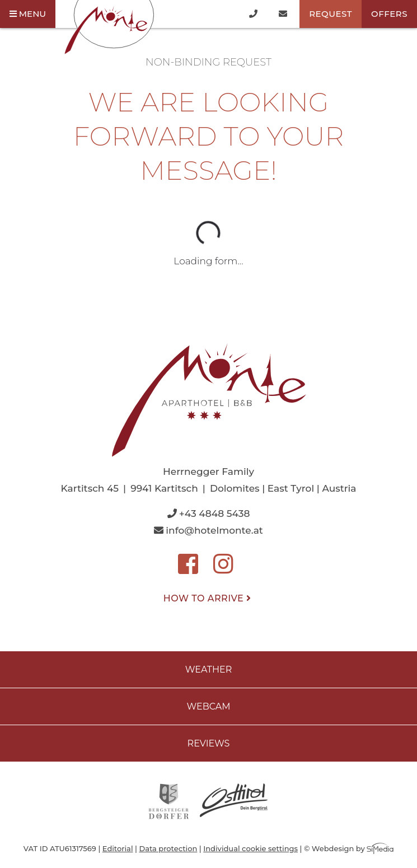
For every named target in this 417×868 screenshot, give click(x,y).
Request (331, 14)
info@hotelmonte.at (208, 530)
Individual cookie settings (250, 848)
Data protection (168, 848)
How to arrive (208, 598)
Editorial (118, 848)
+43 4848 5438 (209, 514)
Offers (389, 14)
